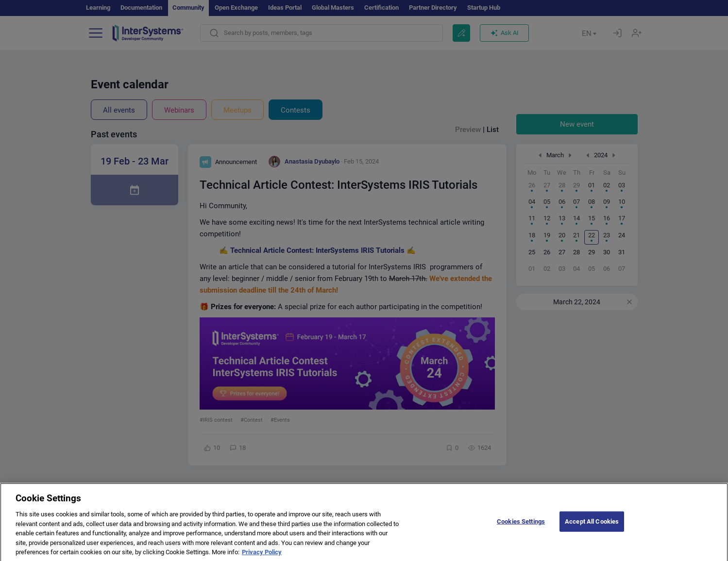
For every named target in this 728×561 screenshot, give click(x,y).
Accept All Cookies (592, 528)
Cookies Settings (521, 528)
